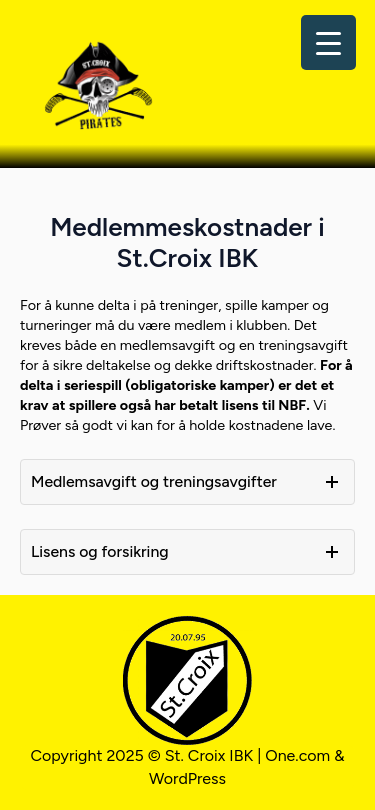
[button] (187, 482)
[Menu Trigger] (328, 42)
